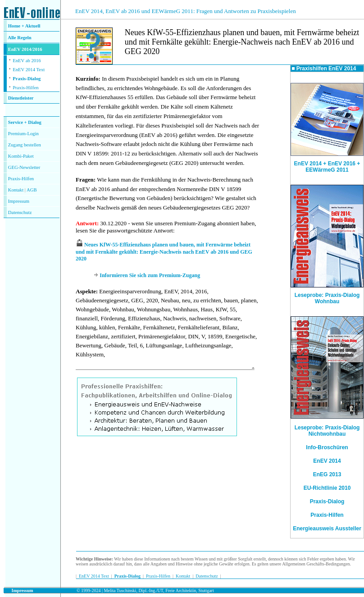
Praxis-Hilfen (25, 88)
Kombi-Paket (21, 156)
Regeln (24, 38)
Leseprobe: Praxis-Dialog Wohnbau (327, 296)
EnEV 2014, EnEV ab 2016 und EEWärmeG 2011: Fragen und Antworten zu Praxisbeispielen (186, 11)
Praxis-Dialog (27, 79)
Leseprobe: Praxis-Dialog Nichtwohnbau (327, 431)
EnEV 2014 (327, 461)
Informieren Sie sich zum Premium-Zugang (150, 275)
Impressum (19, 201)
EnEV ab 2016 (27, 61)
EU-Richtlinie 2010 (327, 488)
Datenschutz (207, 576)
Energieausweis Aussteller (327, 529)
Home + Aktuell (24, 26)
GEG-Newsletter (24, 167)
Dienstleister (21, 98)
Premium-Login (23, 134)
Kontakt (16, 190)
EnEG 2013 (327, 474)
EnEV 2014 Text (29, 70)
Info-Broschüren (327, 447)
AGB (32, 190)
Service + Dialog (25, 122)
